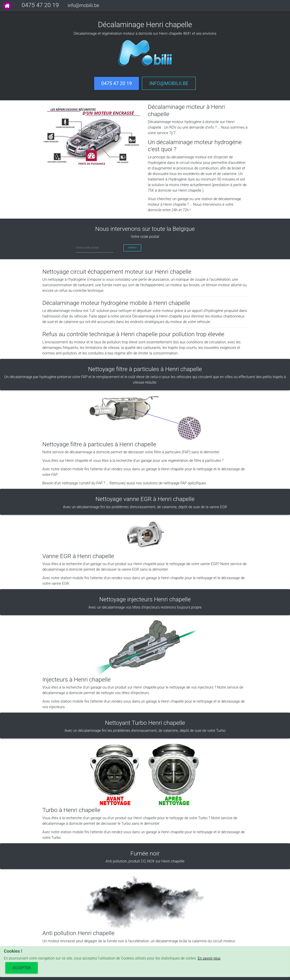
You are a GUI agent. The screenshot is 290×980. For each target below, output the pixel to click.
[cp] (95, 248)
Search (132, 248)
